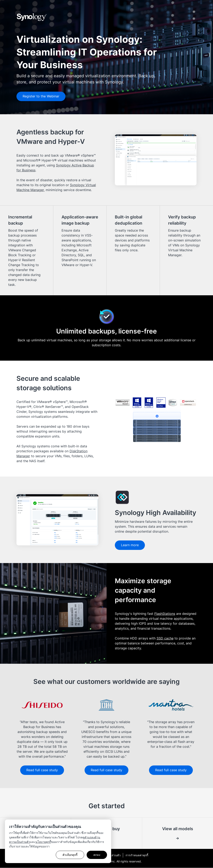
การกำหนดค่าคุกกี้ (137, 855)
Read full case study (42, 770)
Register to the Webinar (41, 96)
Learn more (130, 545)
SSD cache (165, 638)
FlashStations (165, 614)
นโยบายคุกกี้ (43, 842)
